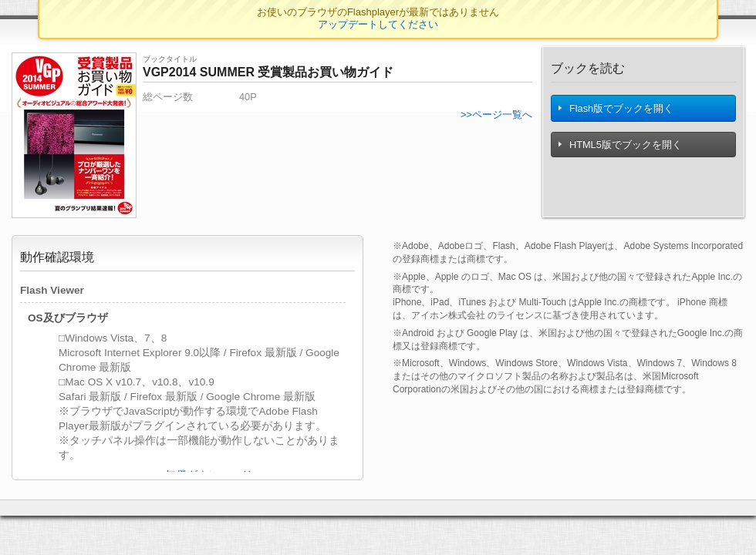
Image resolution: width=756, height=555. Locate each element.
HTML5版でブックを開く (621, 152)
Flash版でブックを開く (617, 112)
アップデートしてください (378, 24)
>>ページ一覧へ (496, 114)
